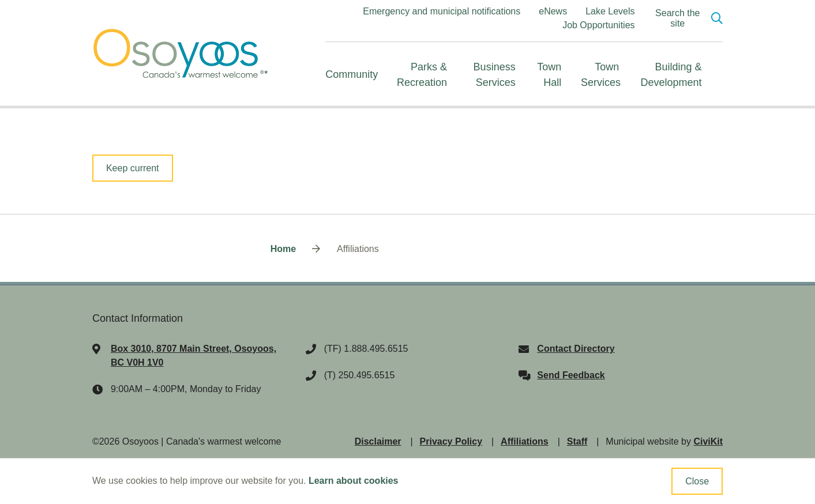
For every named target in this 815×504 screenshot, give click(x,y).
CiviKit (708, 441)
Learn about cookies (354, 481)
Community (352, 74)
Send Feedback (571, 375)
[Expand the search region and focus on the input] (686, 18)
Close (697, 481)
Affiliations (525, 441)
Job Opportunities (598, 25)
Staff (577, 441)
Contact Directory (576, 349)
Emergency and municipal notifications (442, 11)
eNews (553, 11)
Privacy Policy (451, 441)
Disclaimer (378, 441)
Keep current (133, 168)
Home (283, 249)
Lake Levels (610, 11)
